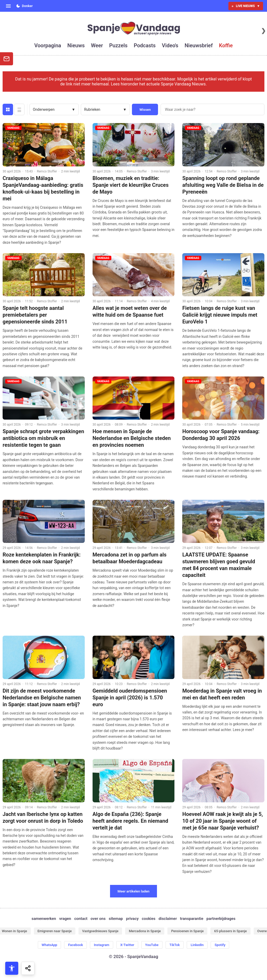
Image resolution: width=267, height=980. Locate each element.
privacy (132, 919)
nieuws (76, 45)
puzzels (118, 45)
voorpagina (48, 45)
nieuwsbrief (199, 45)
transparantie (192, 919)
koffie (226, 45)
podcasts (145, 45)
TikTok (175, 945)
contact (81, 919)
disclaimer (168, 919)
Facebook (75, 945)
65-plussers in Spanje (230, 931)
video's (170, 45)
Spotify (220, 945)
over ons (98, 919)
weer (97, 45)
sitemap (116, 919)
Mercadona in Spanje (145, 931)
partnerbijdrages (221, 919)
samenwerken (44, 919)
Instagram (102, 945)
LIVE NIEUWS (246, 6)
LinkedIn (197, 945)
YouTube (152, 945)
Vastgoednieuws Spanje (100, 931)
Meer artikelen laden (134, 891)
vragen (65, 919)
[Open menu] (8, 6)
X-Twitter (127, 945)
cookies (149, 919)
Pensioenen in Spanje (187, 931)
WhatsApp (50, 945)
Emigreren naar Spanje (55, 931)
